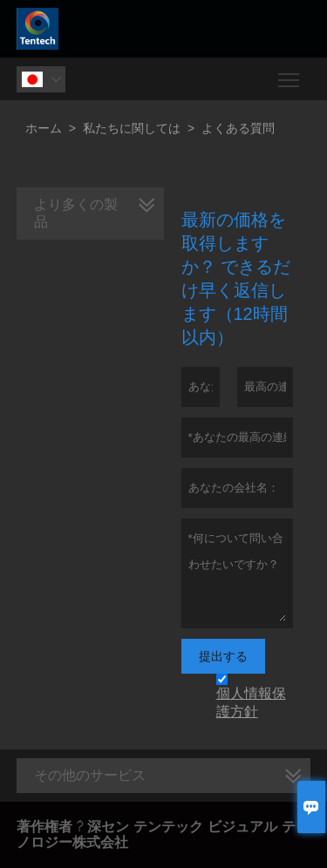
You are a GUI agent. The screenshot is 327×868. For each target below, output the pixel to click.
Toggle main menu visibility (290, 74)
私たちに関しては (132, 128)
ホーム (44, 128)
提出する (223, 656)
